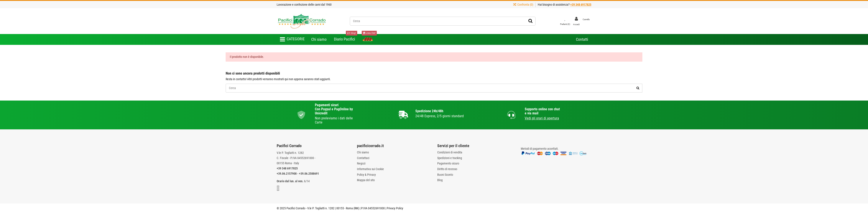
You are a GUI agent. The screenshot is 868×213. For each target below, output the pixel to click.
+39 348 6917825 (287, 168)
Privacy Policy (395, 208)
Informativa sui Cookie (370, 169)
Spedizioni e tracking (450, 158)
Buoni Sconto (445, 175)
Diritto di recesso (447, 169)
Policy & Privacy (366, 175)
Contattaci (363, 158)
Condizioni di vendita (450, 152)
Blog (440, 180)
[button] (292, 39)
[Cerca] (530, 21)
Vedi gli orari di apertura (542, 118)
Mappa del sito (366, 180)
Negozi (361, 163)
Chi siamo (363, 152)
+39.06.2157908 (287, 174)
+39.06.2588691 (309, 174)
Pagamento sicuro (448, 163)
